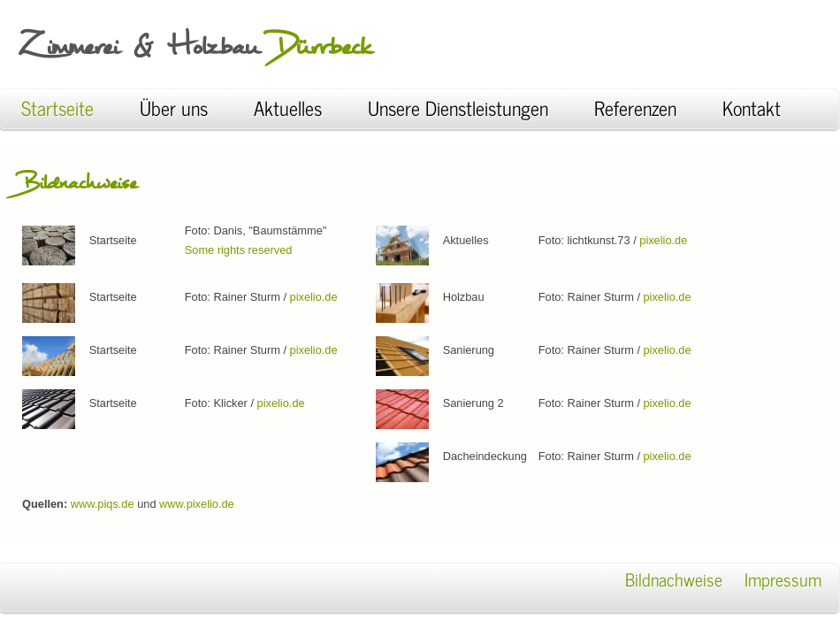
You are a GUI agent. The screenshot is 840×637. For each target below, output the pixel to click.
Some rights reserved (239, 250)
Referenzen (644, 107)
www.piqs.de (104, 504)
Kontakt (752, 107)
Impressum (783, 579)
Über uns (174, 107)
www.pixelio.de (197, 504)
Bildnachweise (676, 579)
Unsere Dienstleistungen (467, 107)
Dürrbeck (323, 46)
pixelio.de (314, 297)
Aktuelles (288, 107)
